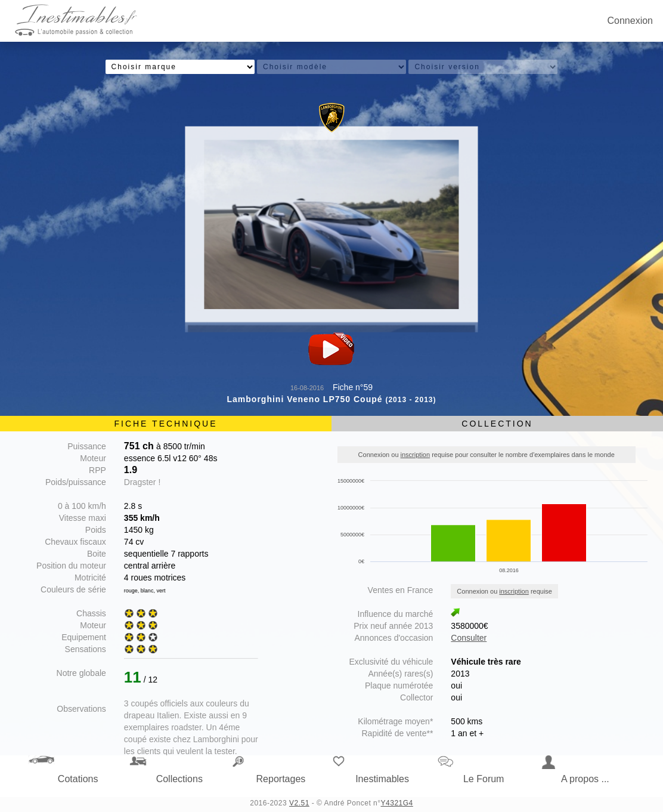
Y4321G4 (397, 803)
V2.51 (299, 803)
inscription (416, 455)
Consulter (469, 638)
